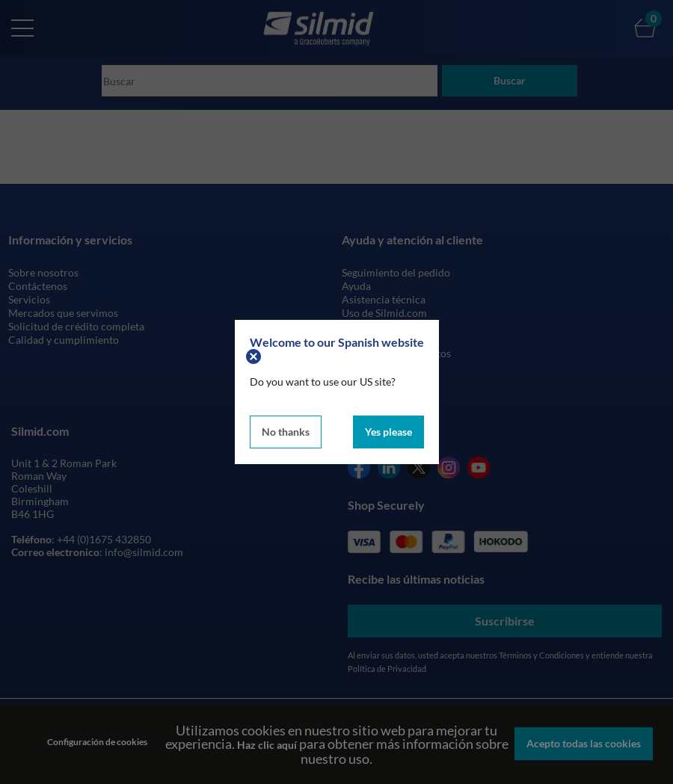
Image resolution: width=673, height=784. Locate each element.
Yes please (388, 432)
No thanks (286, 432)
